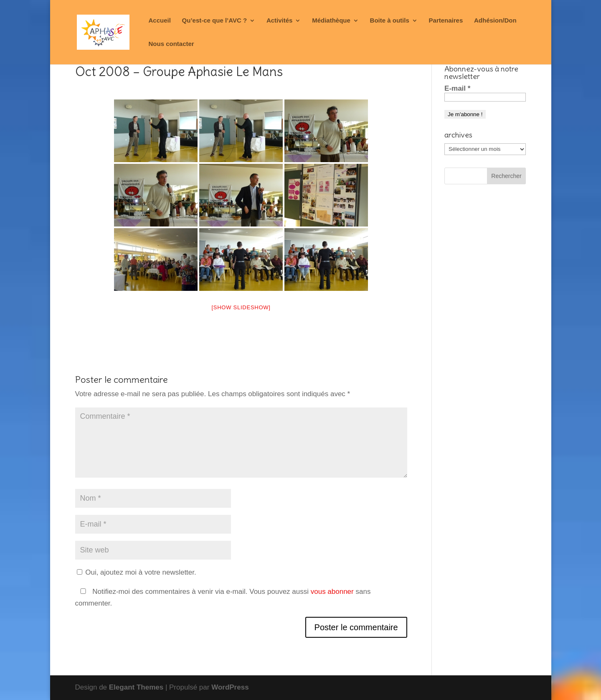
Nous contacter (171, 44)
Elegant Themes (136, 687)
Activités (280, 21)
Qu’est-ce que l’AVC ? (215, 21)
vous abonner (332, 592)
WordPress (230, 687)
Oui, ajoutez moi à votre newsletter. (137, 572)
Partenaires (446, 21)
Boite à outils (390, 21)
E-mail (457, 88)
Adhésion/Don (495, 21)
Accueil (160, 21)
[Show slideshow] (241, 307)
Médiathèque (331, 21)
